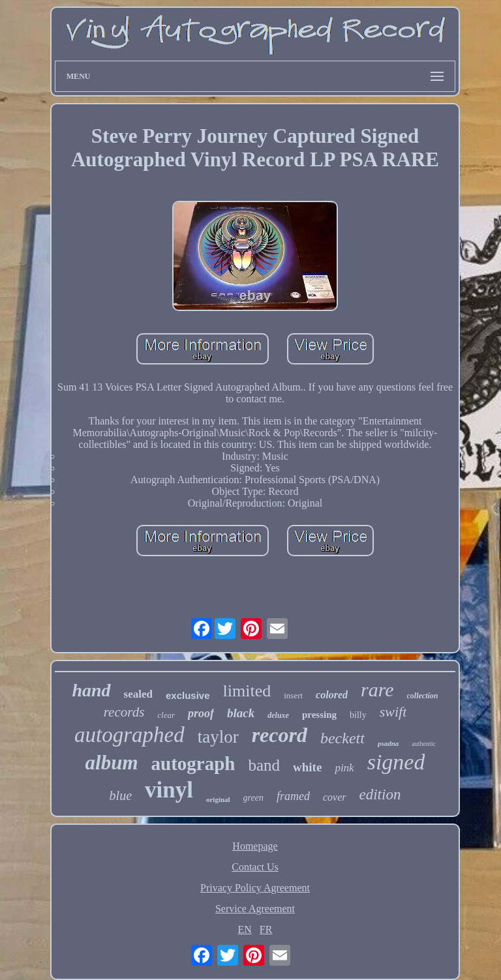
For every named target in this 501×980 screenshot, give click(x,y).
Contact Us (255, 867)
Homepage (255, 846)
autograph (193, 764)
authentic (424, 744)
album (112, 763)
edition (380, 794)
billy (358, 715)
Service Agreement (255, 909)
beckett (342, 738)
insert (293, 695)
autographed (129, 735)
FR (266, 929)
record (280, 735)
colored (332, 695)
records (124, 712)
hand (91, 690)
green (253, 798)
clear (166, 715)
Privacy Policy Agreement (255, 888)
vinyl (169, 790)
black (241, 713)
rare (377, 690)
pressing (319, 715)
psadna (388, 743)
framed (293, 796)
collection (423, 696)
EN (245, 929)
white (307, 767)
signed (396, 762)
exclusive (188, 695)
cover (335, 797)
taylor (218, 737)
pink (344, 768)
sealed (138, 694)
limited (247, 691)
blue (121, 795)
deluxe (278, 715)
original (218, 799)
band (264, 765)
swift (393, 712)
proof (201, 713)
